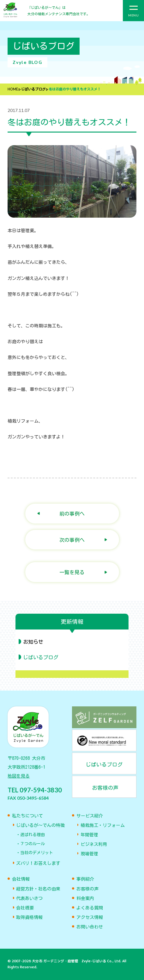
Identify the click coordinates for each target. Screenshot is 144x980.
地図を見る (19, 776)
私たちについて (27, 816)
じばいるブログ (33, 89)
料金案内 (85, 898)
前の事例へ (72, 514)
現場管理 (89, 854)
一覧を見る (72, 572)
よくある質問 (90, 908)
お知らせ (33, 642)
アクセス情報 (90, 917)
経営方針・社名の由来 (38, 889)
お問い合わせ (90, 927)
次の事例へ (72, 540)
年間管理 (89, 835)
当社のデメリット (37, 853)
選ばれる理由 (33, 835)
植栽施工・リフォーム (103, 825)
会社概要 (25, 908)
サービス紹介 (90, 816)
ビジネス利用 (94, 844)
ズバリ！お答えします (38, 863)
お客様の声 (87, 889)
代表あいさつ (29, 898)
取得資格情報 (29, 917)
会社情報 (21, 879)
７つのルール (33, 844)
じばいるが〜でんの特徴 (40, 825)
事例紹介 (85, 879)
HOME (13, 89)
